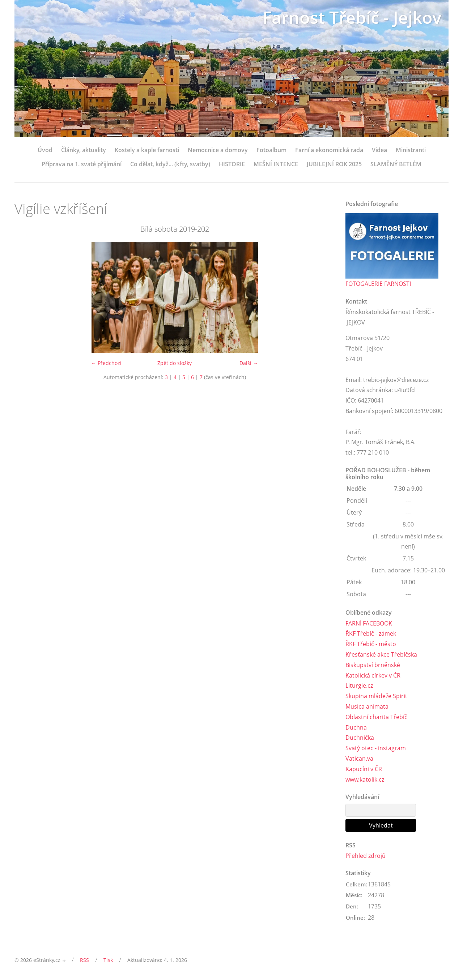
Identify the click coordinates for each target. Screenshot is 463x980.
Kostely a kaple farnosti (147, 150)
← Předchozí (106, 363)
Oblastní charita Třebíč (376, 717)
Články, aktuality (84, 150)
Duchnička (360, 738)
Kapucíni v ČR (364, 769)
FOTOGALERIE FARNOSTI (378, 284)
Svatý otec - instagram (376, 748)
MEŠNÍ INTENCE (276, 164)
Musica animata (367, 706)
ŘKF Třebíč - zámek (371, 633)
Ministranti (411, 150)
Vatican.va (359, 758)
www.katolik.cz (365, 779)
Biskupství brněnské (373, 665)
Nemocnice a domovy (218, 150)
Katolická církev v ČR (373, 675)
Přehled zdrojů (366, 856)
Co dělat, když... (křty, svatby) (170, 164)
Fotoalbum (271, 150)
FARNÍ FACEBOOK (369, 623)
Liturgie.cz (359, 685)
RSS (84, 960)
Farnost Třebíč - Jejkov (350, 17)
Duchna (356, 727)
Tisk (108, 960)
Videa (379, 150)
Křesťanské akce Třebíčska (381, 654)
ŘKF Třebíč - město (371, 644)
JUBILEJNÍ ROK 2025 (334, 164)
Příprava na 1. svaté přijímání (82, 164)
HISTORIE (232, 164)
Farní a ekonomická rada (329, 150)
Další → (249, 363)
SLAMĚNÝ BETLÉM (396, 164)
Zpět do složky (175, 363)
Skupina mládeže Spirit (376, 696)
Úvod (45, 150)
